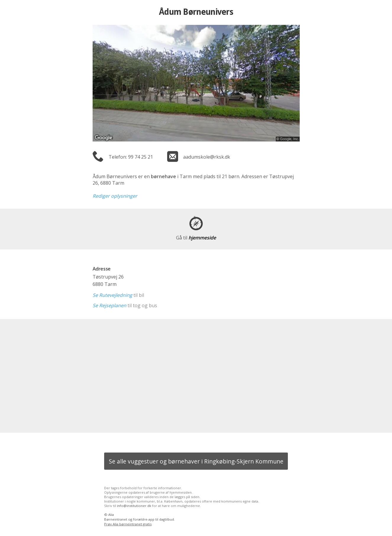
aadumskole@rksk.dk (207, 157)
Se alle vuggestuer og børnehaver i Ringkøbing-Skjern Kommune (196, 461)
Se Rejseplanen (109, 305)
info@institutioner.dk (134, 506)
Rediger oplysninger (115, 196)
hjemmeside (196, 238)
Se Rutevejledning (112, 295)
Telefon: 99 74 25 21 (131, 157)
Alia (111, 515)
